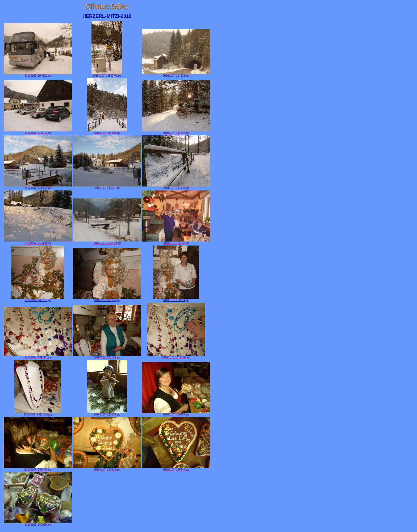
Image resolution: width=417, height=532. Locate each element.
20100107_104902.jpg (38, 74)
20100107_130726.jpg (107, 299)
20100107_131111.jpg (38, 356)
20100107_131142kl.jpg (38, 413)
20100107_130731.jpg (38, 299)
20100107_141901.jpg (176, 187)
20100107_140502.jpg (107, 468)
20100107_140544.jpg (176, 468)
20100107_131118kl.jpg (176, 356)
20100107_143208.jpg (107, 413)
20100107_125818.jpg (176, 242)
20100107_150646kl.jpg (107, 242)
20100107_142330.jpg (38, 242)
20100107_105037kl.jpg (107, 74)
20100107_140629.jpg (38, 523)
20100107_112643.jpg (38, 132)
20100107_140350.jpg (176, 413)
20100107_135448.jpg (38, 468)
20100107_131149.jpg (107, 356)
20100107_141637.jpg (176, 132)
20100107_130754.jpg (176, 299)
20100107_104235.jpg (176, 74)
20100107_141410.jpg (107, 132)
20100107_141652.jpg (38, 187)
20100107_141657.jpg (107, 187)
